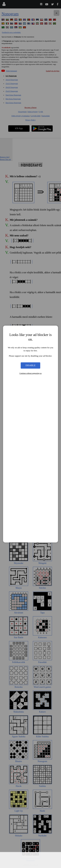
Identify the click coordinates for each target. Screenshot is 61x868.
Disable (30, 365)
